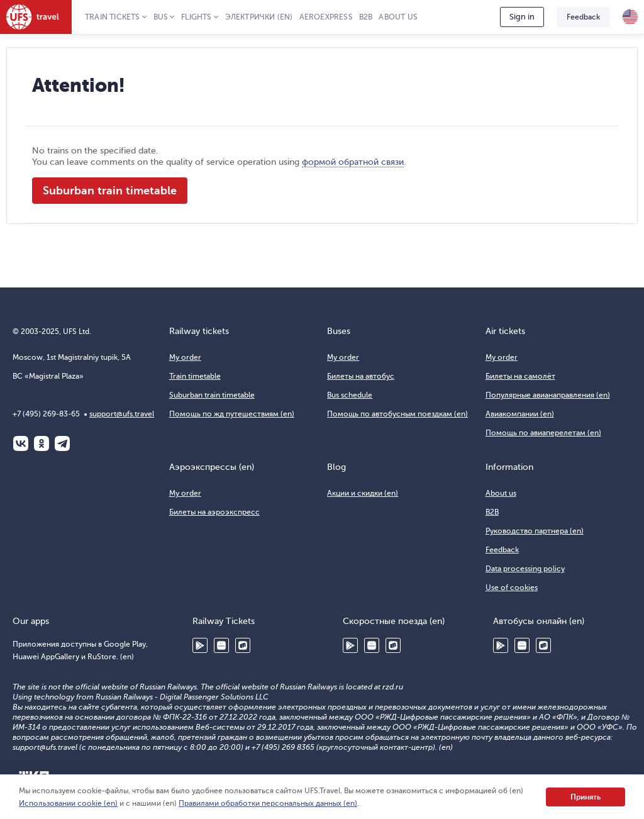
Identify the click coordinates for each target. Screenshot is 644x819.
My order (185, 357)
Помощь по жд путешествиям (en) (232, 414)
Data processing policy (525, 569)
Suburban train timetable (110, 191)
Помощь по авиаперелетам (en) (543, 433)
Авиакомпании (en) (520, 414)
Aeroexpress (326, 17)
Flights (196, 17)
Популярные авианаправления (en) (548, 395)
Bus (161, 17)
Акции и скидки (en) (363, 493)
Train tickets (113, 17)
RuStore (243, 645)
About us (398, 17)
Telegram (62, 443)
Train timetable (195, 376)
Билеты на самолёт (520, 376)
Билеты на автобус (361, 376)
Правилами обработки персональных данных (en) (268, 803)
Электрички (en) (259, 17)
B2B (366, 17)
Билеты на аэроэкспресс (214, 512)
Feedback (583, 17)
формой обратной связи (353, 162)
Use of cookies (512, 588)
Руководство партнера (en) (535, 531)
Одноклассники (42, 443)
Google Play (200, 645)
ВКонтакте (21, 443)
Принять (586, 797)
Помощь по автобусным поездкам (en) (397, 414)
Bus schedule (350, 395)
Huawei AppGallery (221, 645)
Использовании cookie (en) (68, 803)
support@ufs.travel (122, 414)
